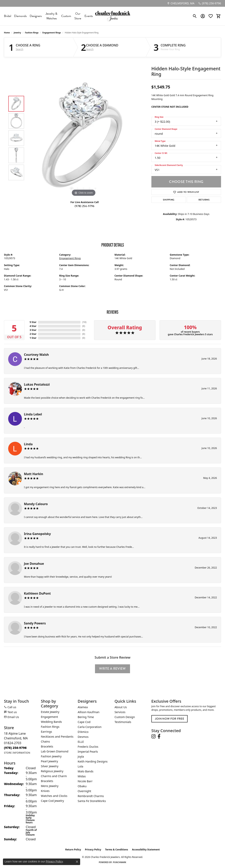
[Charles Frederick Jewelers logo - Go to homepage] (113, 16)
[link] (181, 3)
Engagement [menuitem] (49, 717)
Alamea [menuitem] (83, 707)
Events (89, 16)
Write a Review (112, 669)
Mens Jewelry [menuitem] (50, 786)
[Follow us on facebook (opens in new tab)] (159, 736)
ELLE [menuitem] (81, 742)
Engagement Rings (52, 33)
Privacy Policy (93, 850)
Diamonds (20, 16)
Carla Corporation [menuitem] (90, 727)
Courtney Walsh (36, 355)
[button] (195, 16)
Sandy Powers (35, 623)
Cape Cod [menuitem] (84, 722)
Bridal (8, 16)
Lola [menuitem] (81, 766)
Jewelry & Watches (51, 16)
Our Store (78, 16)
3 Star (33, 330)
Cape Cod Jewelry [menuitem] (52, 801)
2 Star (33, 334)
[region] (84, 138)
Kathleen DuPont (37, 593)
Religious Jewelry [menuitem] (52, 771)
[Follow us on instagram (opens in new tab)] (153, 736)
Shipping (169, 200)
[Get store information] (17, 753)
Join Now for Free (169, 719)
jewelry (17, 33)
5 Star (33, 322)
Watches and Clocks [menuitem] (54, 796)
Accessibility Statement (146, 850)
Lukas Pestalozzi (37, 384)
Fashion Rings (32, 33)
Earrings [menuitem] (47, 732)
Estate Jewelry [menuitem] (50, 712)
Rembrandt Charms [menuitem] (91, 796)
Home (7, 33)
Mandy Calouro (36, 504)
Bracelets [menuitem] (47, 746)
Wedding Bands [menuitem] (51, 722)
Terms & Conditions (117, 850)
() (84, 322)
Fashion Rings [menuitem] (50, 727)
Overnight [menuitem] (84, 791)
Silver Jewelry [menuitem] (50, 766)
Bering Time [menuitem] (86, 717)
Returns (204, 200)
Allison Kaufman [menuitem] (89, 712)
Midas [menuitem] (82, 776)
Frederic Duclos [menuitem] (88, 747)
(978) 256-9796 (84, 206)
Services (120, 712)
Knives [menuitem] (45, 791)
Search (20, 49)
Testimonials (123, 722)
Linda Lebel (33, 414)
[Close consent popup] (77, 862)
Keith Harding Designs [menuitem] (93, 761)
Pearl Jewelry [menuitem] (49, 761)
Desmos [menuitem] (83, 737)
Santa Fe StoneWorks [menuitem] (92, 801)
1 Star (33, 338)
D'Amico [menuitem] (83, 732)
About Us (121, 707)
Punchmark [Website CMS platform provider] (120, 862)
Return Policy (73, 850)
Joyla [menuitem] (81, 756)
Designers (36, 16)
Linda (28, 444)
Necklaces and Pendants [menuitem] (57, 737)
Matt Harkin (34, 474)
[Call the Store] (15, 748)
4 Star (33, 326)
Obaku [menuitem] (82, 786)
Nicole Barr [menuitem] (85, 781)
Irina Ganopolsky (37, 534)
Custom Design (125, 717)
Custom (66, 16)
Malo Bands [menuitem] (86, 771)
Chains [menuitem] (46, 741)
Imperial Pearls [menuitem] (88, 752)
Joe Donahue (34, 564)
